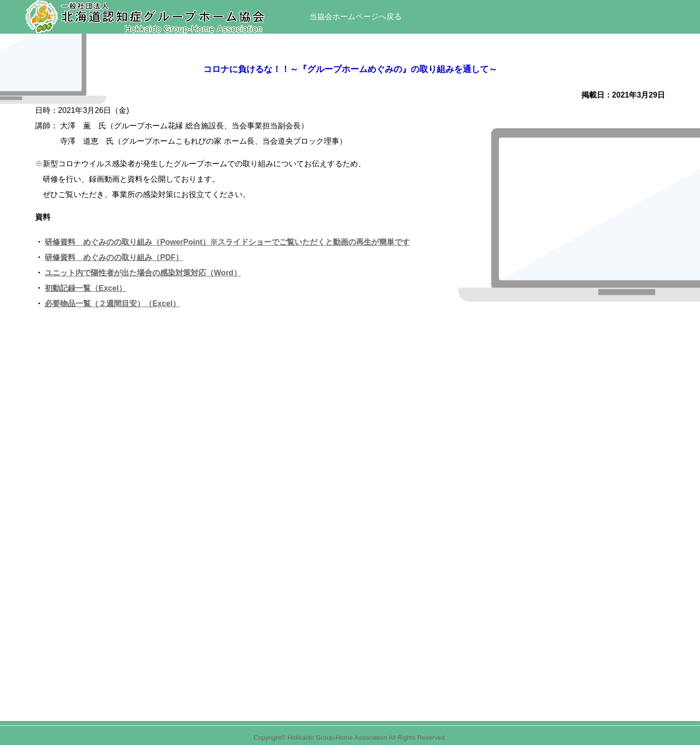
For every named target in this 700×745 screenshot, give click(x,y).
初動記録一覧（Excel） (86, 288)
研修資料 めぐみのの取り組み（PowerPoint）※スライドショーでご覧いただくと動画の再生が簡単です (227, 242)
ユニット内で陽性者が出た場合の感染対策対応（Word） (143, 273)
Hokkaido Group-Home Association (337, 738)
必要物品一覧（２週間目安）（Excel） (112, 304)
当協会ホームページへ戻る (356, 17)
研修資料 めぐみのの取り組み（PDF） (114, 257)
